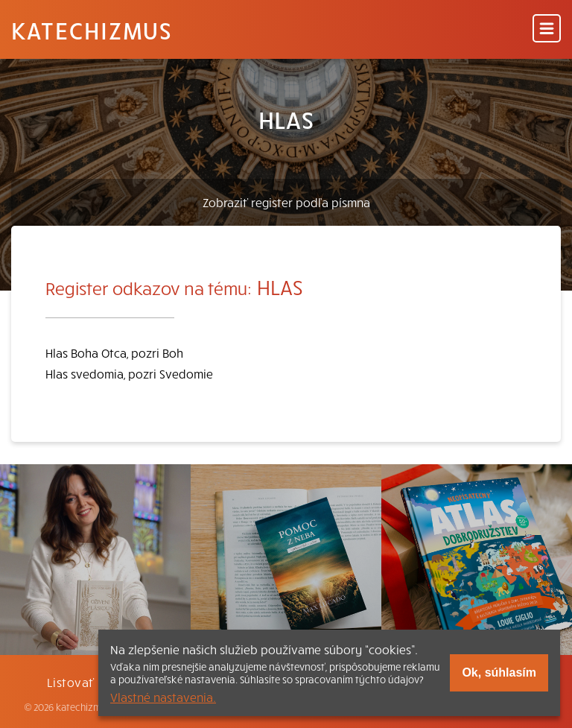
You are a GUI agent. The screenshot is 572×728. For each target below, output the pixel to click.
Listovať (71, 682)
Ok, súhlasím (499, 672)
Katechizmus (92, 30)
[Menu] (547, 29)
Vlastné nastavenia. (163, 697)
